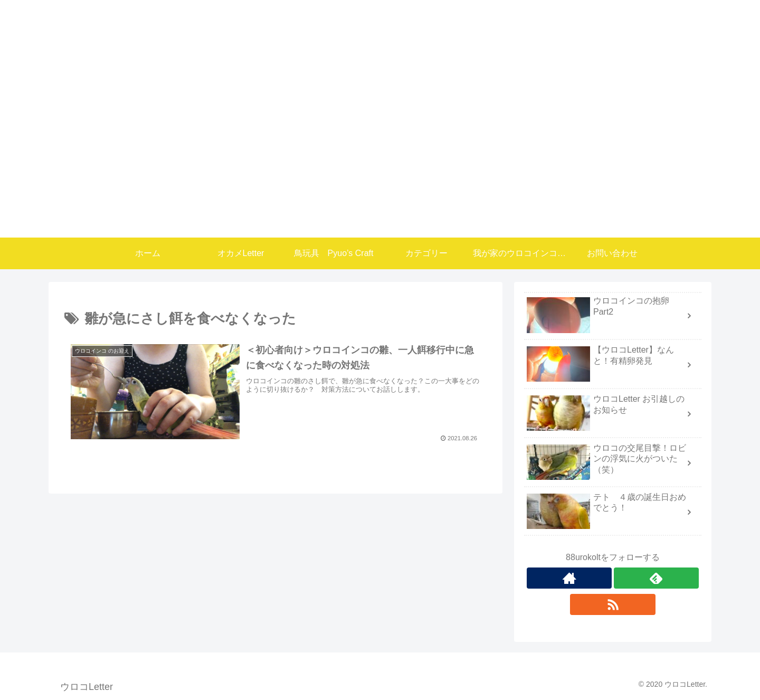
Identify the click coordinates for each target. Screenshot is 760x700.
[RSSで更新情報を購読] (612, 604)
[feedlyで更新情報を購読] (656, 578)
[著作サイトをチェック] (569, 578)
